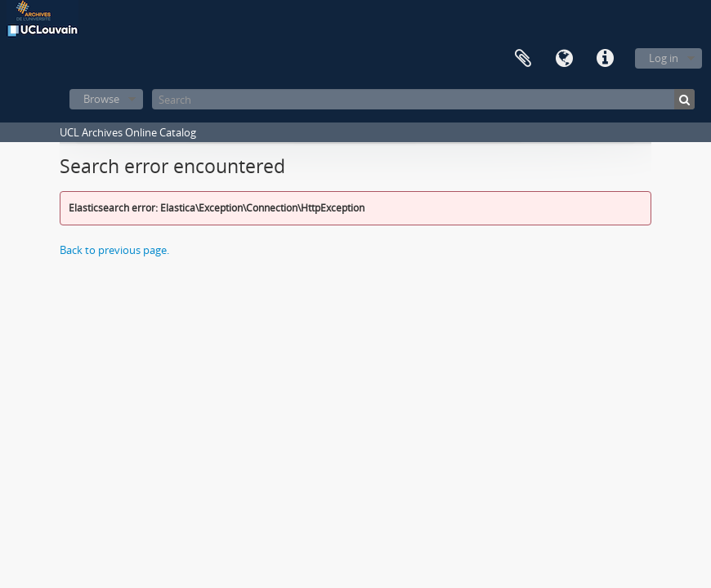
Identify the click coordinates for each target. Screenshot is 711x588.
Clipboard (523, 59)
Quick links (605, 59)
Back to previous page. (114, 250)
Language (564, 59)
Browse (101, 99)
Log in (664, 58)
